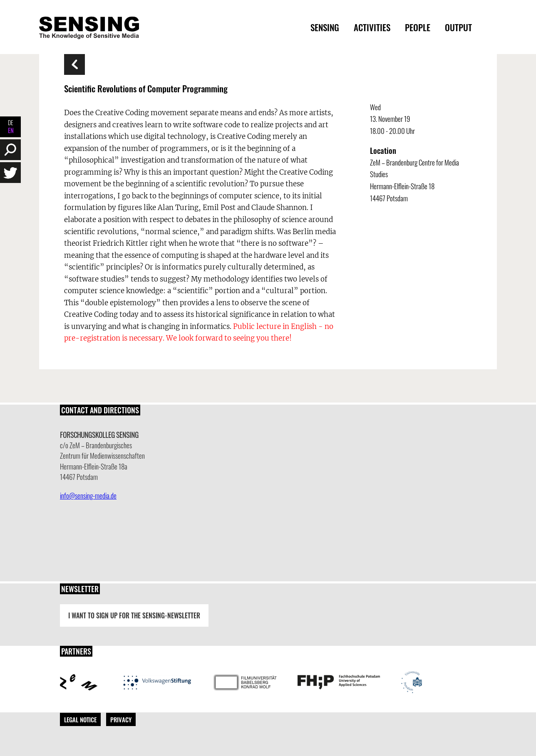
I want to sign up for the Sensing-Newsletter (134, 615)
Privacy (121, 719)
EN (11, 130)
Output (458, 27)
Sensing (325, 27)
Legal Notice (80, 719)
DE (11, 122)
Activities (372, 27)
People (418, 27)
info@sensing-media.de (88, 495)
